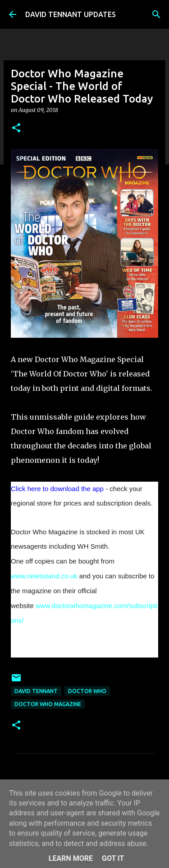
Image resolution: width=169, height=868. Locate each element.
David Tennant (36, 691)
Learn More (71, 858)
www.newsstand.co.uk (44, 576)
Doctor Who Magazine (48, 704)
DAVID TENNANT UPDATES (71, 14)
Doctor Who (87, 691)
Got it (113, 858)
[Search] (156, 14)
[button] (16, 128)
